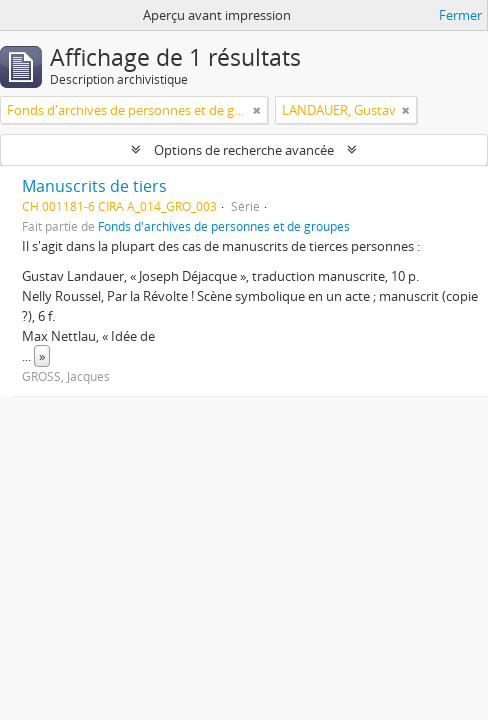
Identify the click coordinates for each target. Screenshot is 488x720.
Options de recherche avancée (244, 150)
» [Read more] (42, 356)
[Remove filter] (257, 110)
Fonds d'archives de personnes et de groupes (224, 226)
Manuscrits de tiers (94, 186)
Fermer (460, 15)
